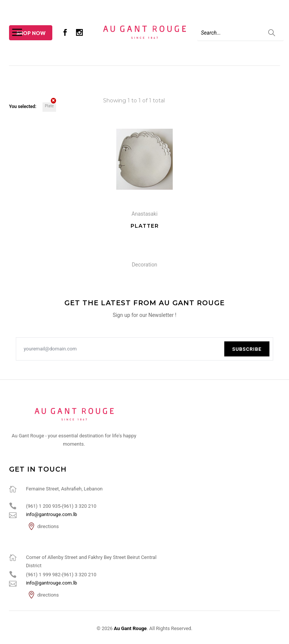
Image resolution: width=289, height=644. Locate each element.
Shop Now (31, 33)
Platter (145, 226)
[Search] (240, 33)
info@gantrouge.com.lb (52, 514)
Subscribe (247, 349)
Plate (50, 105)
